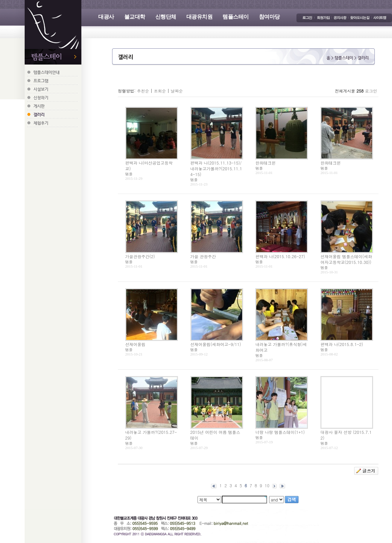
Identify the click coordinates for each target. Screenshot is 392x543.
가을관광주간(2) (140, 256)
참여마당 (269, 17)
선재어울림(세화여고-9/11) (216, 344)
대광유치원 (200, 17)
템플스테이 (236, 17)
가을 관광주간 (203, 256)
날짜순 (177, 91)
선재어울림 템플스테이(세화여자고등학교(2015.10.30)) (346, 259)
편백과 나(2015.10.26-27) (280, 256)
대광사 (106, 17)
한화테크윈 (265, 163)
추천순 (143, 91)
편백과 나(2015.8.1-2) (342, 344)
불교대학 (135, 17)
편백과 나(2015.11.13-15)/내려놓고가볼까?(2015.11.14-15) (216, 168)
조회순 (160, 91)
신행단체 (166, 17)
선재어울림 (135, 344)
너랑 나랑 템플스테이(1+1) (280, 432)
